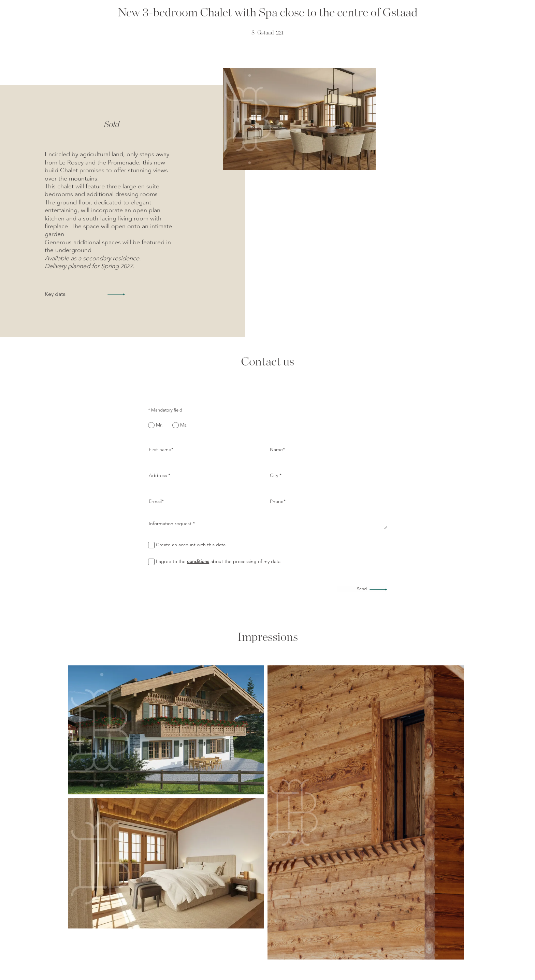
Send (362, 589)
